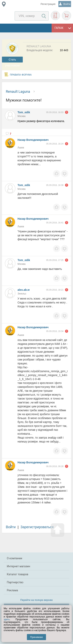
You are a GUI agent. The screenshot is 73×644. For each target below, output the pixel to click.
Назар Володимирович (33, 140)
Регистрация (48, 4)
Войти (11, 527)
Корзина (66, 16)
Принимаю (37, 637)
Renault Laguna (18, 91)
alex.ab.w (24, 290)
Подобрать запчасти (55, 16)
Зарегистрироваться (37, 527)
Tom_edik (24, 112)
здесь (7, 619)
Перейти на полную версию (36, 600)
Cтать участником (12, 60)
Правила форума (21, 75)
